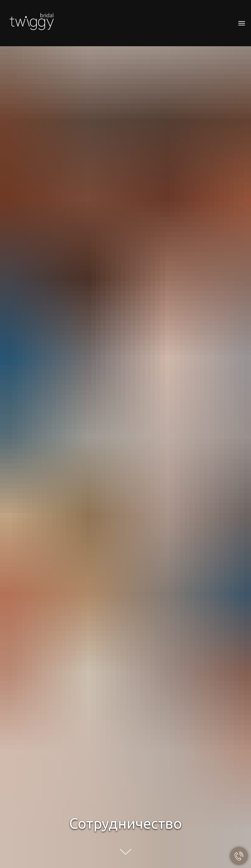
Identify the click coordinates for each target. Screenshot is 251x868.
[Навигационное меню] (242, 23)
